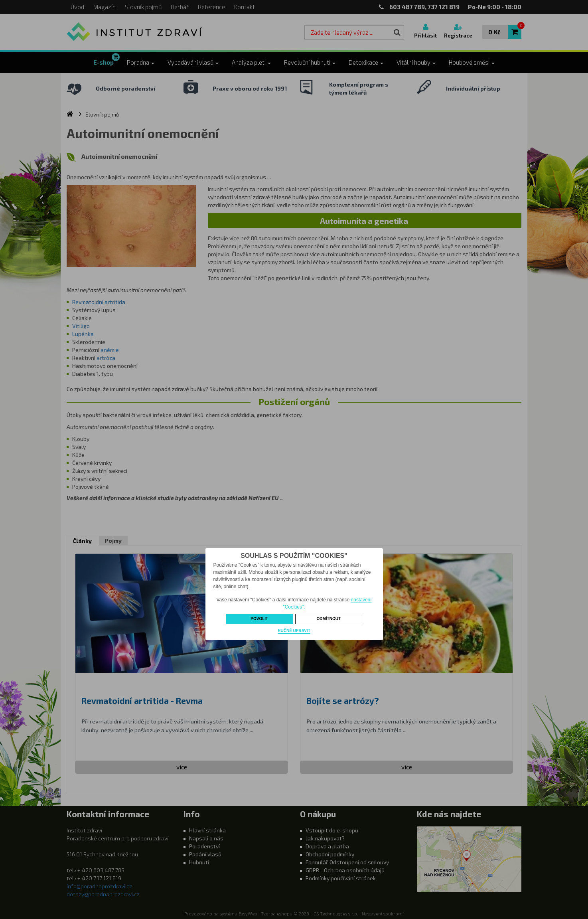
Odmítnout (329, 619)
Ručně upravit (294, 631)
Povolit (259, 619)
